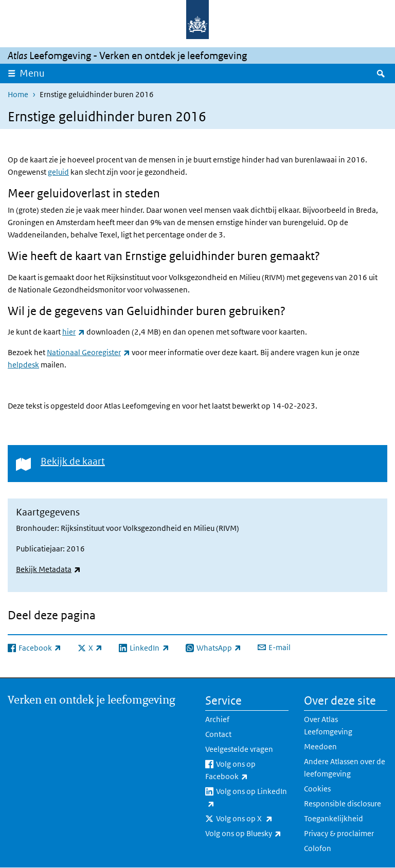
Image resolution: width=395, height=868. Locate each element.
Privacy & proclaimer (339, 833)
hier (74, 332)
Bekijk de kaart (73, 461)
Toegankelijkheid (334, 818)
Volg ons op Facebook (247, 771)
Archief (217, 719)
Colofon (318, 848)
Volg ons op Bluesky (247, 834)
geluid (58, 172)
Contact (218, 734)
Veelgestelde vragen (239, 749)
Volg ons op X (252, 819)
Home (18, 94)
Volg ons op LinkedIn (246, 798)
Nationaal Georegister (88, 352)
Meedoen (320, 746)
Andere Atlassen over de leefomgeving (345, 768)
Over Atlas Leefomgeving (328, 725)
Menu (32, 73)
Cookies (317, 789)
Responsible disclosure (343, 804)
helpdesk (23, 365)
